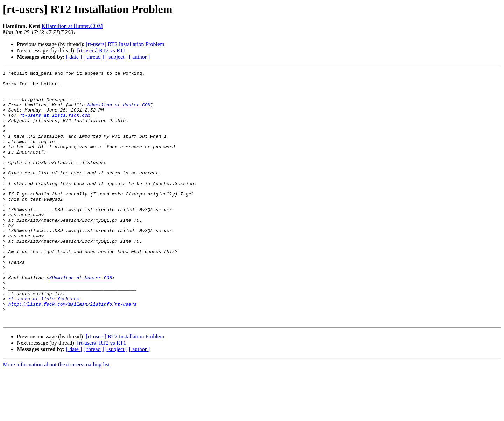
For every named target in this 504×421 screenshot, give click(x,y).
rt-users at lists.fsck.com (55, 124)
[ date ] (74, 57)
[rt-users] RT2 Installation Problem (125, 44)
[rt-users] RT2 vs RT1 (101, 51)
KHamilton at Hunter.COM (72, 26)
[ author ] (140, 57)
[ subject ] (117, 57)
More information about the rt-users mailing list (56, 415)
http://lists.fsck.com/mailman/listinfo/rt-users (73, 351)
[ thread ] (94, 57)
